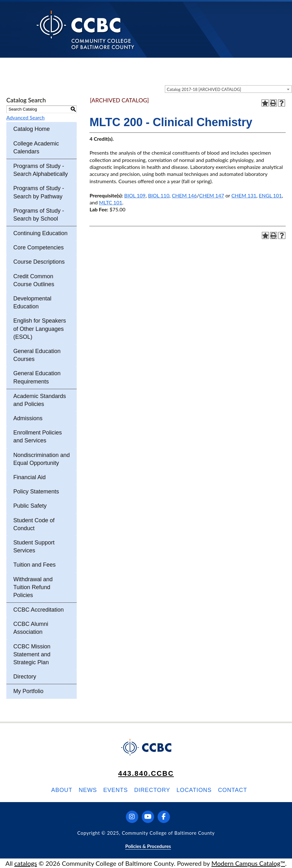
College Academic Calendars (36, 148)
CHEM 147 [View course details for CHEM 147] (212, 195)
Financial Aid (29, 477)
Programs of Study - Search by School (39, 215)
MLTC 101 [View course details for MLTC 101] (110, 202)
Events (116, 790)
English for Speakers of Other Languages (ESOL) (40, 329)
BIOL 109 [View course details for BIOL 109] (135, 195)
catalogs (26, 863)
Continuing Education (40, 233)
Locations (194, 790)
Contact (232, 790)
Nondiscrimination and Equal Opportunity (42, 459)
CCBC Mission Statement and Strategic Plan (32, 654)
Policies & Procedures (148, 846)
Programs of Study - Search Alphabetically (41, 170)
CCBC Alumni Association (31, 628)
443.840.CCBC (146, 773)
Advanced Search (26, 117)
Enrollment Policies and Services (38, 437)
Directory (25, 677)
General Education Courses (37, 355)
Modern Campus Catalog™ (248, 863)
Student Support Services (34, 547)
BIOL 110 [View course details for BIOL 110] (159, 195)
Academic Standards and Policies (40, 400)
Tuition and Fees (34, 565)
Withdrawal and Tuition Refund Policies (33, 587)
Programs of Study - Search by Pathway (39, 192)
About (62, 790)
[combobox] (228, 89)
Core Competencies (39, 248)
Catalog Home (32, 129)
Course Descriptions (39, 262)
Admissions (28, 418)
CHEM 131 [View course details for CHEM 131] (244, 195)
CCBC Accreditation (39, 610)
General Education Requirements (37, 377)
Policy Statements (36, 492)
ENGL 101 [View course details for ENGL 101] (270, 195)
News (88, 790)
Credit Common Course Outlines (34, 280)
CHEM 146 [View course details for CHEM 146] (184, 195)
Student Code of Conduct (34, 524)
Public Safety (30, 506)
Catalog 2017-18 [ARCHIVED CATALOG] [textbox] (204, 89)
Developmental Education (32, 302)
